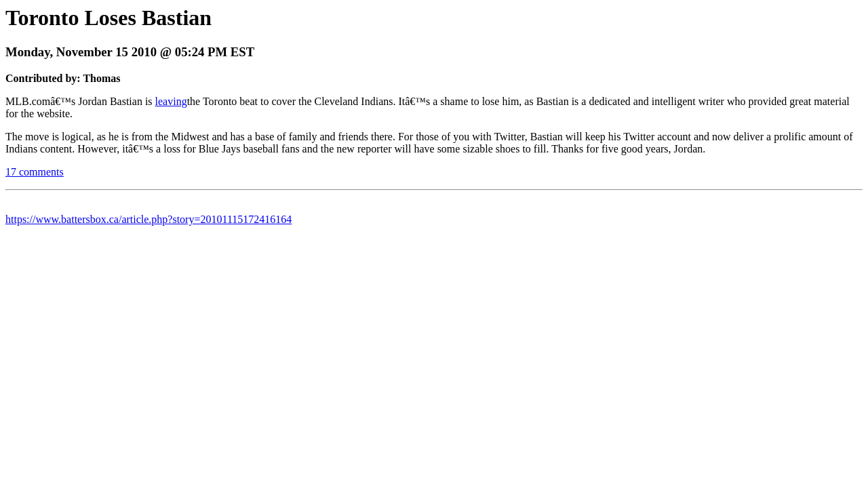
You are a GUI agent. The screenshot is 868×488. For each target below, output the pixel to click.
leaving (171, 101)
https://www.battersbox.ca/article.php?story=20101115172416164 (149, 219)
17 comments (35, 172)
